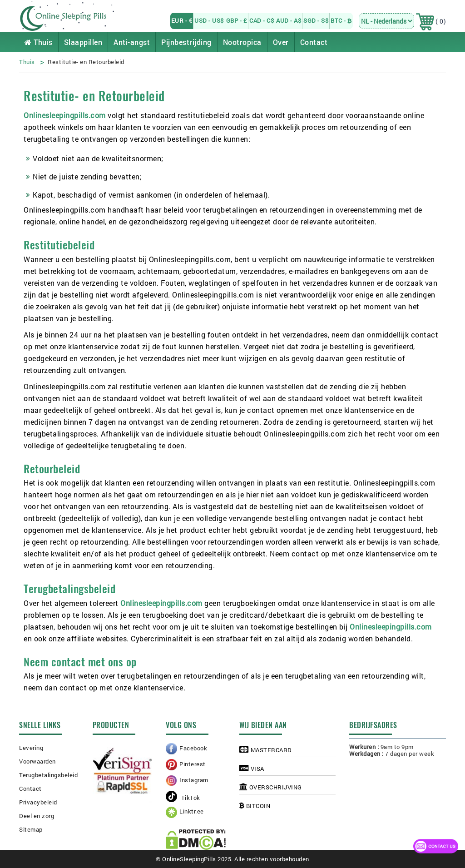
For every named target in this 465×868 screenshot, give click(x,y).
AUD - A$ (289, 20)
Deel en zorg (37, 816)
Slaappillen (83, 42)
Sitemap (31, 829)
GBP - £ (237, 20)
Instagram (194, 780)
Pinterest (193, 764)
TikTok (183, 798)
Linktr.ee (192, 811)
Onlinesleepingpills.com (65, 115)
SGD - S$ (316, 20)
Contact (314, 42)
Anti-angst (132, 42)
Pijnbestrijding (186, 42)
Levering (31, 748)
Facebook (193, 748)
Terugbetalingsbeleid (48, 775)
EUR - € (182, 20)
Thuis (39, 42)
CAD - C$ (262, 20)
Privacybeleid (38, 802)
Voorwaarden (37, 761)
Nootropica (242, 42)
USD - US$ (209, 20)
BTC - (341, 20)
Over (281, 42)
